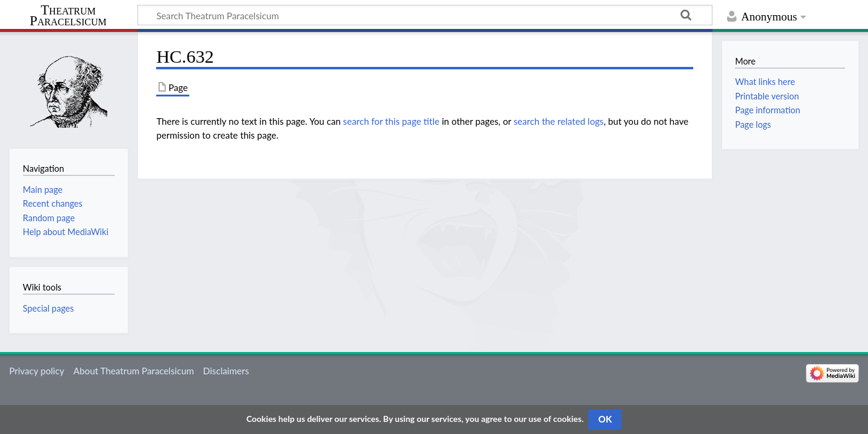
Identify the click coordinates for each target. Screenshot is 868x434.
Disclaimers (226, 371)
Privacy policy (36, 371)
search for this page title (391, 121)
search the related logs (559, 121)
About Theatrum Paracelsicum (134, 371)
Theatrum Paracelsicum (68, 16)
